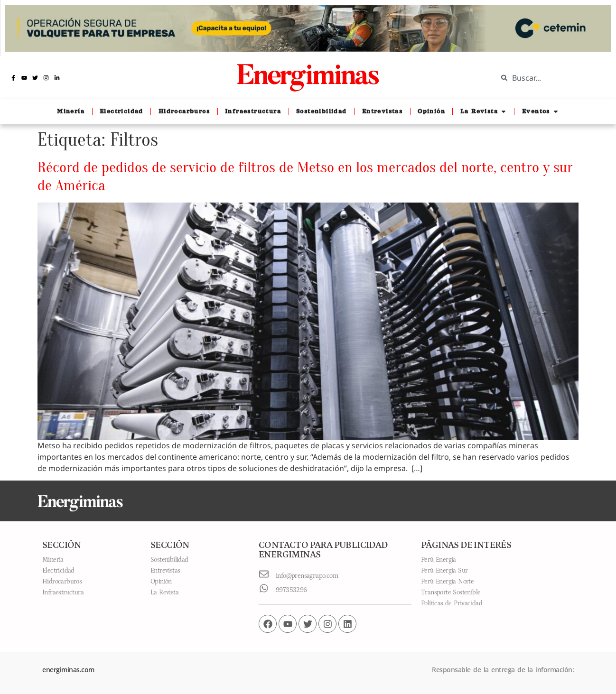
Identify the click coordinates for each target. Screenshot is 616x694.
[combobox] (550, 78)
